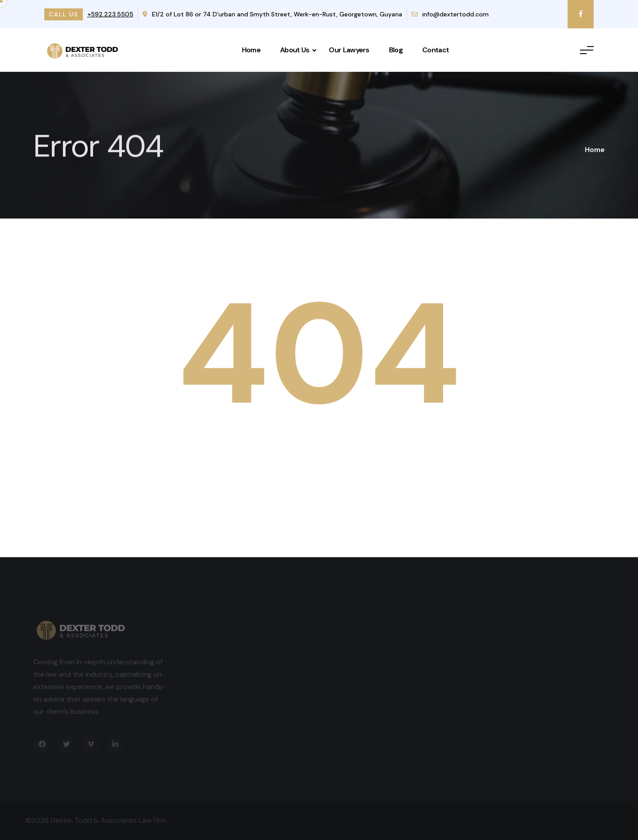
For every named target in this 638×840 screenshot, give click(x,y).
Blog (396, 50)
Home (251, 50)
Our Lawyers (349, 50)
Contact (436, 50)
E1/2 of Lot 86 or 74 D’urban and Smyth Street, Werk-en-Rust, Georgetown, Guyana (272, 14)
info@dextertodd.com (450, 14)
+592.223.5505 (110, 14)
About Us (295, 50)
